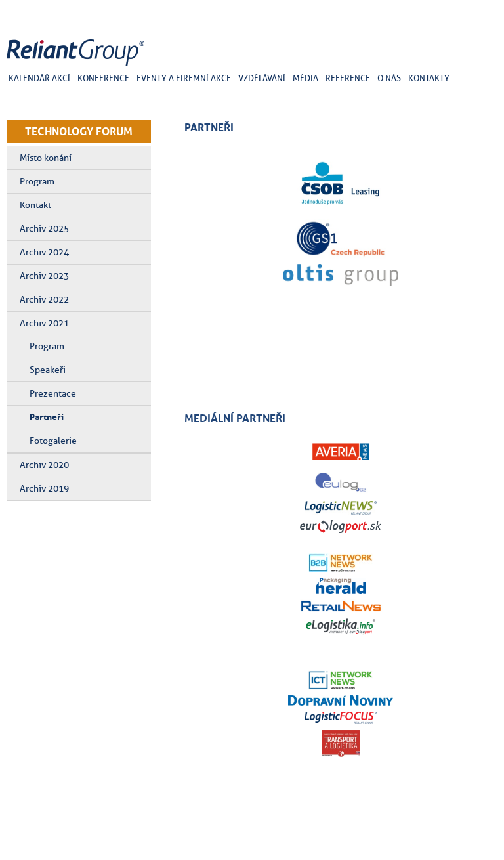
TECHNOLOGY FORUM (79, 131)
